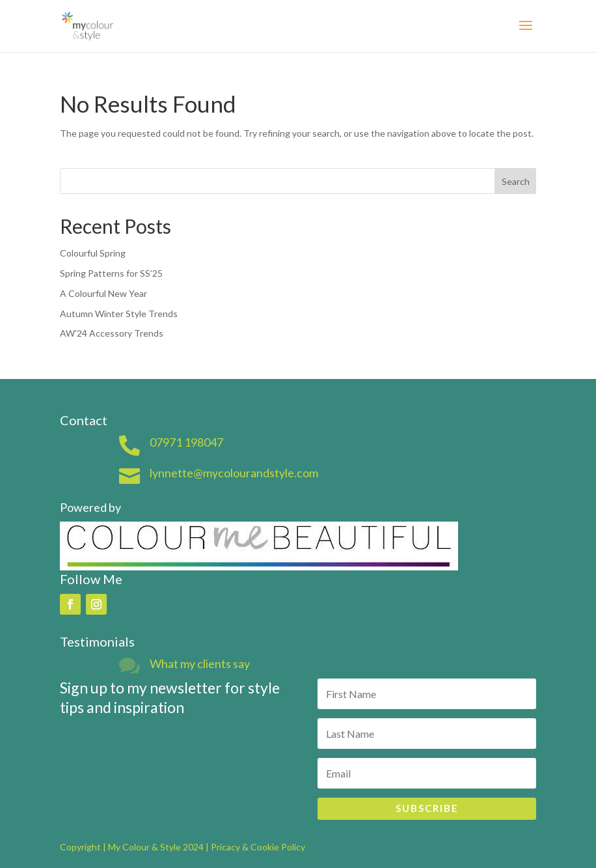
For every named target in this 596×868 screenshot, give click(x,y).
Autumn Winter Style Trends (119, 314)
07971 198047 (186, 442)
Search (516, 181)
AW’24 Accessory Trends (112, 333)
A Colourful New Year (103, 293)
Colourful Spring (93, 253)
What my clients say (200, 664)
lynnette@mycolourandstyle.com (234, 473)
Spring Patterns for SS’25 (111, 273)
